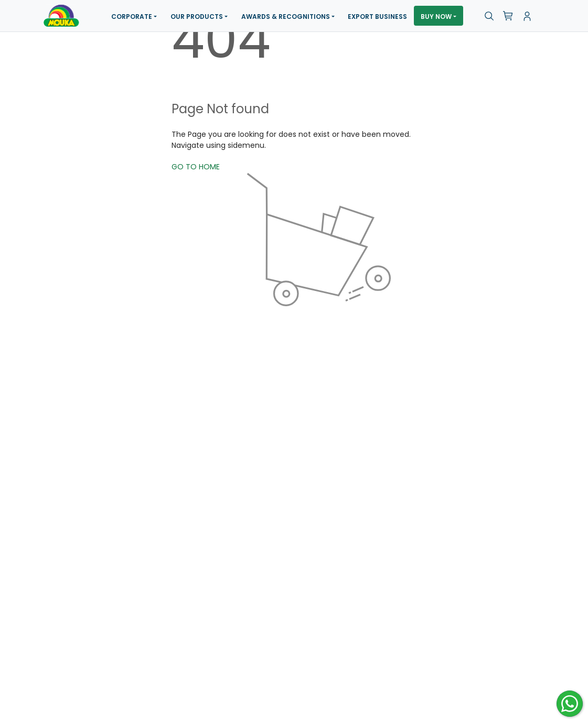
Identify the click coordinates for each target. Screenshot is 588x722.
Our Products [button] (197, 17)
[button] (489, 16)
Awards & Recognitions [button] (286, 17)
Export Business (377, 17)
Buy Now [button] (436, 17)
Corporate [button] (132, 17)
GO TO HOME (196, 167)
